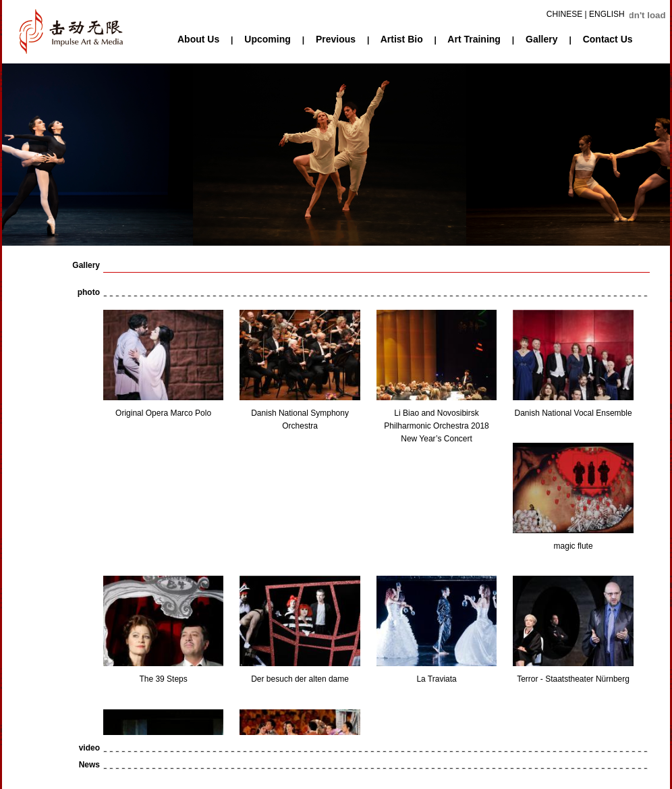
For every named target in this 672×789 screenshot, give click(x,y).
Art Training (474, 39)
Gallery (541, 39)
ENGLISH (607, 14)
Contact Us (608, 39)
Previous (336, 39)
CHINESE (564, 14)
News (89, 765)
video (89, 748)
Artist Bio (402, 39)
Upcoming (267, 39)
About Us (198, 39)
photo (89, 292)
